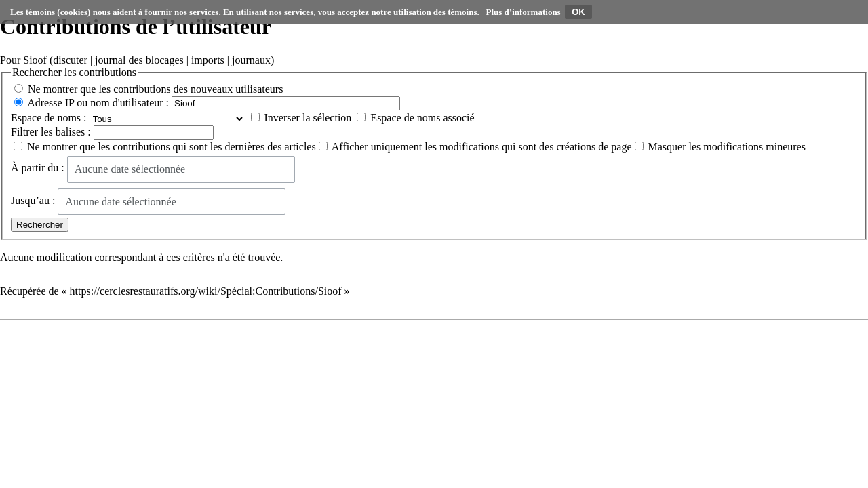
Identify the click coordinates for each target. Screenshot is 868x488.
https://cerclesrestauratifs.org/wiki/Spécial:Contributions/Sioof (206, 291)
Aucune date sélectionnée (130, 169)
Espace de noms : (49, 118)
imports (208, 60)
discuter (70, 60)
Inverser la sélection (308, 118)
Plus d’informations (524, 12)
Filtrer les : (51, 132)
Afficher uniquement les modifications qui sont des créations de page (482, 147)
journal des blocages (139, 60)
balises (71, 132)
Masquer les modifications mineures (727, 147)
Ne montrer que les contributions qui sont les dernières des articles (172, 147)
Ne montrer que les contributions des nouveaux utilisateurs (155, 89)
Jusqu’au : (33, 200)
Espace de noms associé (422, 118)
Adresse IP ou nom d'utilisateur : (98, 103)
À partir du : (38, 168)
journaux (251, 60)
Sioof (35, 60)
